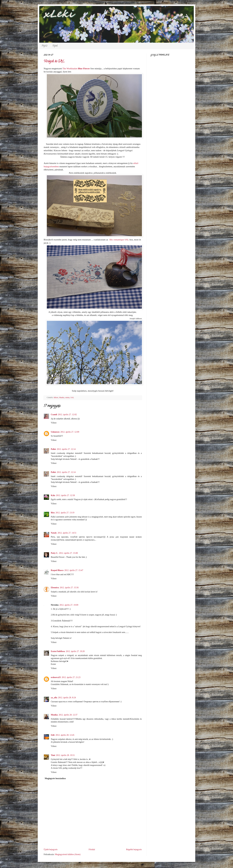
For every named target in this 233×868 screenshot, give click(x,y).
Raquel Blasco (57, 570)
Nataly (54, 533)
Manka (62, 398)
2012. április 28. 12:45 (65, 735)
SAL (72, 398)
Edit (53, 735)
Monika (54, 715)
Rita (53, 513)
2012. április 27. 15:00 (68, 553)
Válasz (54, 423)
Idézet (56, 398)
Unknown (55, 432)
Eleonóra (55, 588)
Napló (44, 46)
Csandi (54, 415)
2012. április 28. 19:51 (65, 755)
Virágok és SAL (54, 62)
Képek (55, 46)
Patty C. (54, 553)
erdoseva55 (56, 677)
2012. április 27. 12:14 (66, 449)
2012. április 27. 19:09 (69, 605)
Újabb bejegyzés (51, 849)
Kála (53, 495)
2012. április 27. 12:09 (70, 432)
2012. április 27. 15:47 (74, 570)
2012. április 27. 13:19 (65, 513)
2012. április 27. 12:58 (65, 495)
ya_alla (54, 698)
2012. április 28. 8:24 (67, 698)
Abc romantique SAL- (119, 240)
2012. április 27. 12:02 (67, 415)
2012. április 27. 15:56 (69, 588)
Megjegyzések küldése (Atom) (68, 854)
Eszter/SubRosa (58, 651)
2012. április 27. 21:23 (71, 677)
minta (67, 398)
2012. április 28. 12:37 (68, 715)
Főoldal (92, 849)
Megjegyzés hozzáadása (55, 778)
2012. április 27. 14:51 (67, 533)
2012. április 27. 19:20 (75, 651)
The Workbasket (70, 68)
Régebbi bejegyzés (134, 849)
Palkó (53, 449)
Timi (53, 755)
